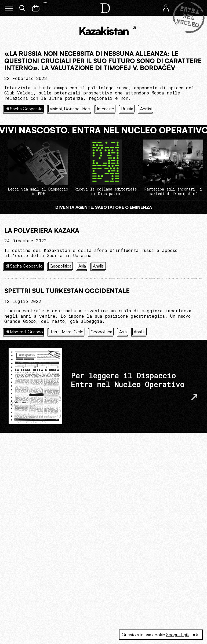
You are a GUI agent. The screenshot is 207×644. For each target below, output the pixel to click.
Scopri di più (178, 635)
